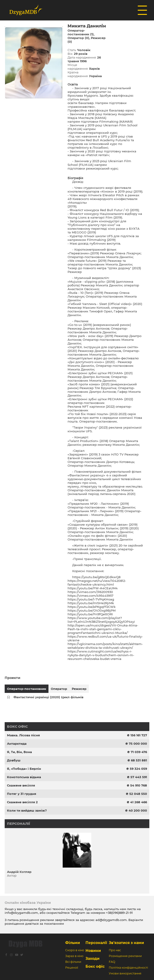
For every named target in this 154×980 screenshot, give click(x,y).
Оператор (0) (78, 38)
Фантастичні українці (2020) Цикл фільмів (48, 697)
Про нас (115, 950)
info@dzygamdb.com (21, 913)
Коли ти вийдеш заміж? (27, 810)
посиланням (54, 924)
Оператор (59, 689)
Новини (93, 951)
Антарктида (17, 744)
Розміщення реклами (125, 956)
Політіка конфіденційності (128, 968)
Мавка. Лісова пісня (23, 735)
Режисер (79, 689)
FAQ (112, 962)
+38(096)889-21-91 (119, 913)
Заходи (92, 959)
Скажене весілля (21, 785)
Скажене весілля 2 (22, 802)
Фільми (73, 943)
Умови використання (125, 973)
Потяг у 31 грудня (22, 794)
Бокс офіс (17, 727)
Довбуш (14, 760)
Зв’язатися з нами (126, 943)
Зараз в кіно (74, 956)
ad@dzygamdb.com (111, 920)
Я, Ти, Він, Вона (19, 752)
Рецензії (72, 968)
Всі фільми (73, 962)
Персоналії (19, 824)
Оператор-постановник (27, 689)
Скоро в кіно (75, 950)
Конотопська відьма (24, 777)
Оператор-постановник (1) (81, 32)
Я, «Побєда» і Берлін (24, 769)
